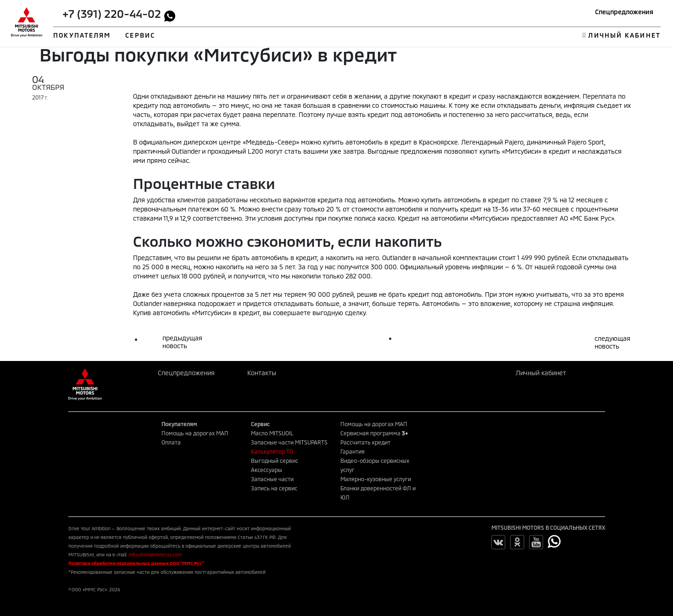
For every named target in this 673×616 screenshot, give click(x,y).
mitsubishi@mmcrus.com (155, 555)
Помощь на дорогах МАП (195, 433)
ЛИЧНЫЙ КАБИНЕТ (624, 35)
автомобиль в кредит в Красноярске (402, 142)
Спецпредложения (624, 12)
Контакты (262, 373)
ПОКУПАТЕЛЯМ (82, 35)
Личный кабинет (541, 373)
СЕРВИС (140, 35)
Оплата (171, 442)
